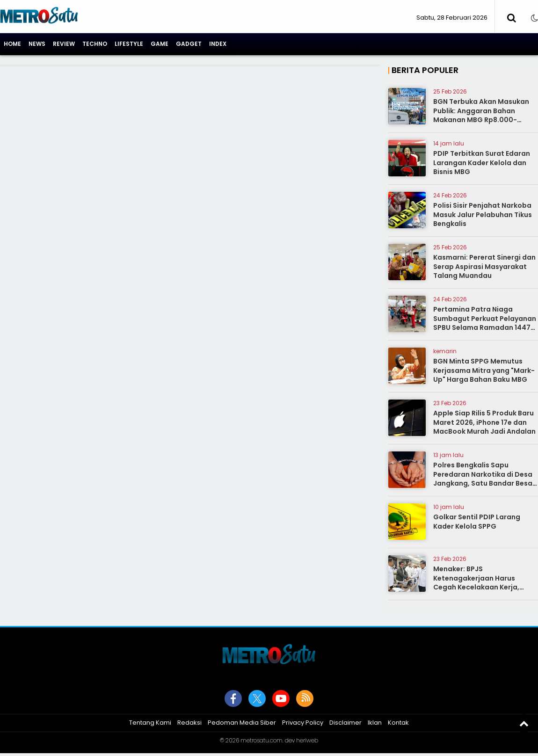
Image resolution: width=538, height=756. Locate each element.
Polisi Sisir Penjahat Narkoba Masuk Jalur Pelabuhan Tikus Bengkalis (483, 214)
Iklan (375, 723)
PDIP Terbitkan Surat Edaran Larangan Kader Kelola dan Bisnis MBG (482, 163)
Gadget (189, 44)
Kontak (398, 723)
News (37, 44)
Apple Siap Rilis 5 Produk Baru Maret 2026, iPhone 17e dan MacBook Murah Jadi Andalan (484, 422)
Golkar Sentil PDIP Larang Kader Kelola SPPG (477, 522)
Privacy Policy (303, 723)
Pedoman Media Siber (242, 723)
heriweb (307, 740)
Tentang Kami (150, 723)
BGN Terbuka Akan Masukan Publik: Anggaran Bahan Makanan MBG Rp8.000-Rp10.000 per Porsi (481, 115)
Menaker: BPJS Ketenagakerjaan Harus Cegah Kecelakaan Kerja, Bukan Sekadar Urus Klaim (478, 583)
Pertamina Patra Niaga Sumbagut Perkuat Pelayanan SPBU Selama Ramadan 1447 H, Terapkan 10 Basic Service (485, 323)
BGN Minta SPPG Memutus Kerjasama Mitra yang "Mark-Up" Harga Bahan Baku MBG (484, 370)
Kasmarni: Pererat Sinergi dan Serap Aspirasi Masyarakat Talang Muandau (484, 266)
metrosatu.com (262, 740)
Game (160, 44)
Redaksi (189, 723)
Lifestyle (129, 44)
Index (218, 44)
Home (12, 44)
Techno (95, 44)
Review (64, 44)
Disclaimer (345, 723)
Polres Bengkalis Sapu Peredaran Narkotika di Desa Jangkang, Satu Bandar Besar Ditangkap (484, 479)
